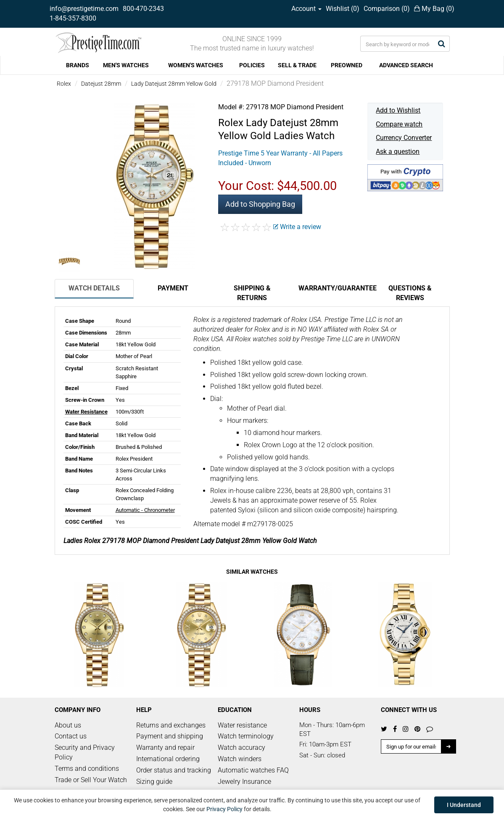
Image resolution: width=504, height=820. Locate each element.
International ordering (168, 759)
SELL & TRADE (297, 65)
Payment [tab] (173, 288)
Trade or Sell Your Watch (91, 780)
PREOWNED (347, 65)
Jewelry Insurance (244, 782)
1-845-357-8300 (73, 18)
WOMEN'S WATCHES (196, 65)
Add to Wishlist (398, 110)
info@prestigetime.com (84, 9)
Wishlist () (343, 9)
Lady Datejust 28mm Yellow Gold (174, 84)
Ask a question (398, 152)
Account (306, 9)
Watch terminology (246, 736)
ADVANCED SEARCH (406, 65)
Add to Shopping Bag (260, 204)
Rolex (64, 84)
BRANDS (78, 65)
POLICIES (252, 65)
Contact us (71, 736)
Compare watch (399, 124)
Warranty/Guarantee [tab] (335, 288)
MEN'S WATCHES (126, 65)
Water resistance (242, 725)
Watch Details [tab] (94, 288)
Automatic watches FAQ (253, 770)
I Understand (464, 805)
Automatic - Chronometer (145, 510)
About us (68, 725)
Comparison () (387, 9)
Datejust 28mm (101, 84)
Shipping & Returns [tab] (252, 293)
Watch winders (240, 759)
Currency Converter (404, 138)
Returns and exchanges (171, 725)
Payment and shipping (170, 736)
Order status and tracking (174, 770)
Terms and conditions (87, 769)
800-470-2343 (143, 9)
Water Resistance (86, 412)
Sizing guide (154, 782)
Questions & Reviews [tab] (410, 293)
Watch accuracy (241, 747)
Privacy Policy (224, 809)
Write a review (297, 227)
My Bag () (434, 9)
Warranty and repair (165, 747)
